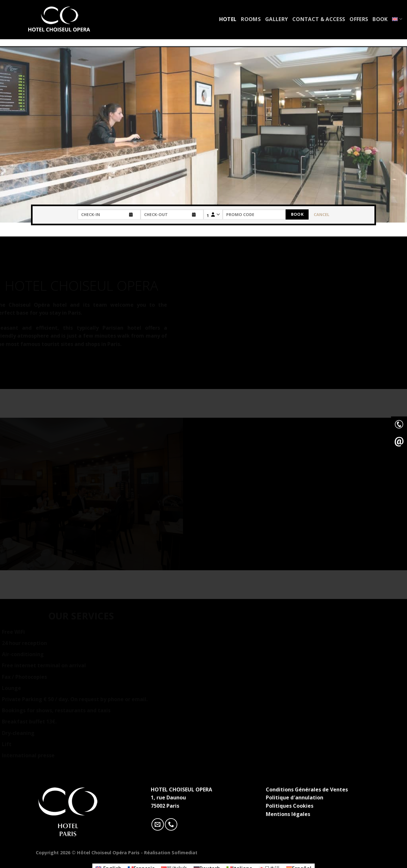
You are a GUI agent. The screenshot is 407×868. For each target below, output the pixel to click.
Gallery (276, 19)
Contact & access (319, 19)
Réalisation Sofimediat (171, 853)
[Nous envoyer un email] (158, 824)
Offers (359, 19)
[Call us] (171, 824)
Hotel (228, 19)
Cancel (322, 214)
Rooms (251, 19)
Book (380, 19)
